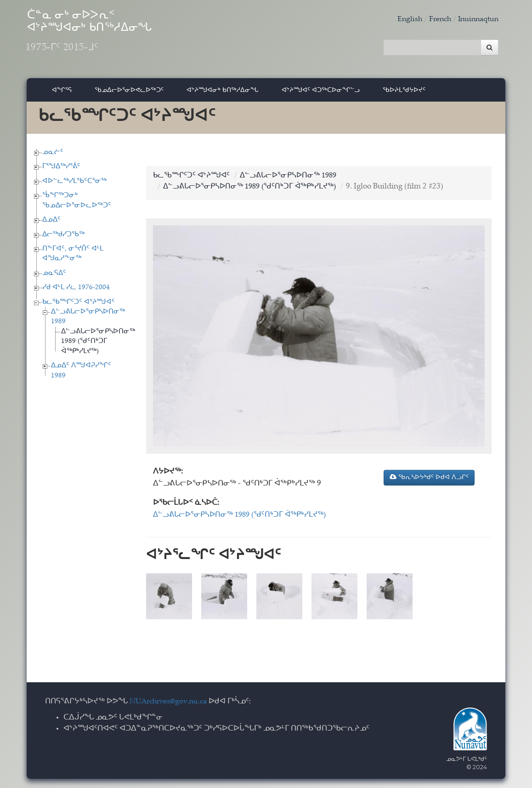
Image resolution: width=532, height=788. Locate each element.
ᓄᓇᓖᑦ (53, 156)
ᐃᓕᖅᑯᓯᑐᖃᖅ (63, 238)
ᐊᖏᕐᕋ (62, 93)
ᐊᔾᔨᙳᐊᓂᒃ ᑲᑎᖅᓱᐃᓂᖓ (223, 93)
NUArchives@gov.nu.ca (171, 702)
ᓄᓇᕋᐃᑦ (54, 277)
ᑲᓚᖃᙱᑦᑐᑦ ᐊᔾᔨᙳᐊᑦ (79, 305)
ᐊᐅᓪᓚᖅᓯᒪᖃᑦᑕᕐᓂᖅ (74, 185)
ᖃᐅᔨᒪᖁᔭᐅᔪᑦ (404, 93)
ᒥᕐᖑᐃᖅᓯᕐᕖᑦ (61, 170)
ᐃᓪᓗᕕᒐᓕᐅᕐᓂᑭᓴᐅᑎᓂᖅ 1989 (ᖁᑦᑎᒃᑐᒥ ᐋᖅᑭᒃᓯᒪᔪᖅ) (98, 345)
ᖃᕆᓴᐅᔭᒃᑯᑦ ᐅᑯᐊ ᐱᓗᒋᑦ (429, 481)
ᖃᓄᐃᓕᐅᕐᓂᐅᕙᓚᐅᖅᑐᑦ (129, 93)
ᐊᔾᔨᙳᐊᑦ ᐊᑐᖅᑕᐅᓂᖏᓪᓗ (321, 93)
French (436, 20)
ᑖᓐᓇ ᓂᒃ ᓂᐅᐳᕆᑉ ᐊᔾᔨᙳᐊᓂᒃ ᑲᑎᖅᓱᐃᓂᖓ (116, 37)
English (404, 20)
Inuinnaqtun (476, 20)
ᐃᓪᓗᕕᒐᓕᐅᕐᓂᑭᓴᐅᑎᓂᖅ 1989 (294, 179)
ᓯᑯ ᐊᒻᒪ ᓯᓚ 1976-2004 (76, 291)
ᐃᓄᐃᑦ (51, 224)
